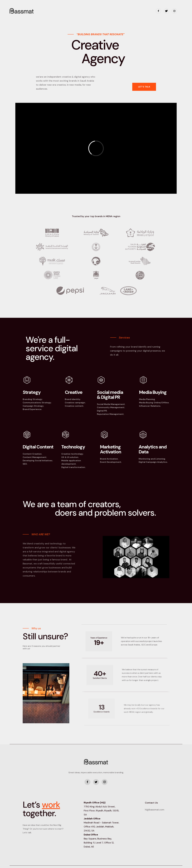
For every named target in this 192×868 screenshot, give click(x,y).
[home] (22, 11)
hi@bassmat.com (155, 810)
